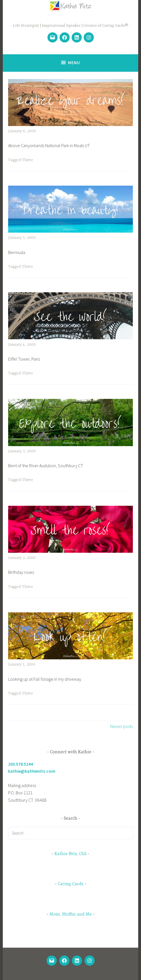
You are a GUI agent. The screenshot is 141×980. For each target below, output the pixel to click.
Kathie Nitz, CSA (70, 854)
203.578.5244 (21, 764)
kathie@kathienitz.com (32, 771)
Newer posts (121, 726)
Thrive (28, 160)
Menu (74, 63)
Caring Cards (70, 884)
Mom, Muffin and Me (71, 914)
